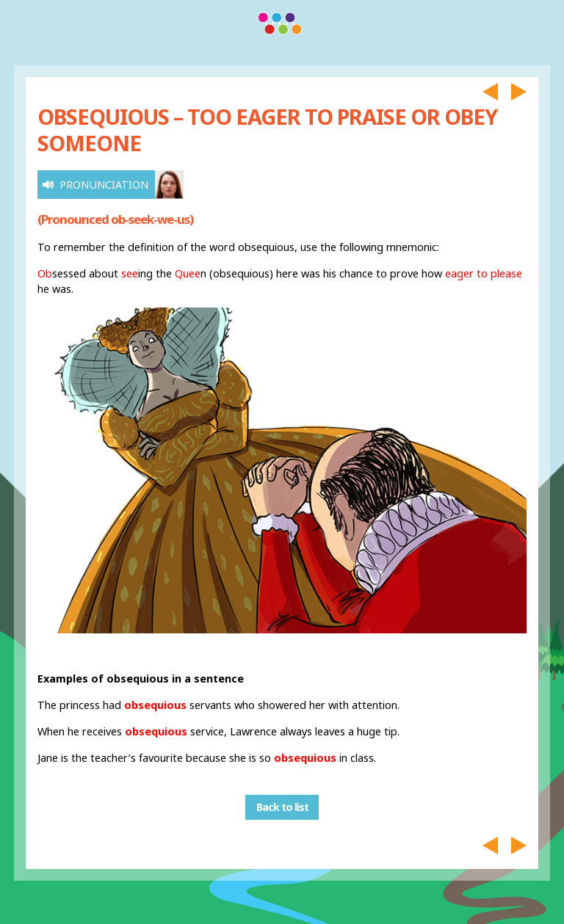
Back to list (282, 808)
